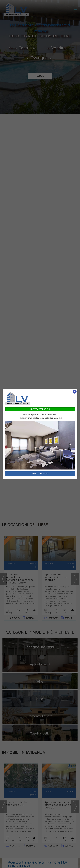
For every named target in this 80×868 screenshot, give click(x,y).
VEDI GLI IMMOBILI (40, 474)
